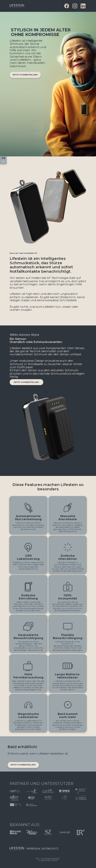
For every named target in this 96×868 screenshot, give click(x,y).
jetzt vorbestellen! (25, 75)
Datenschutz (50, 849)
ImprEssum (33, 849)
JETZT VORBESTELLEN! (23, 765)
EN (3, 162)
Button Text (19, 850)
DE (4, 158)
